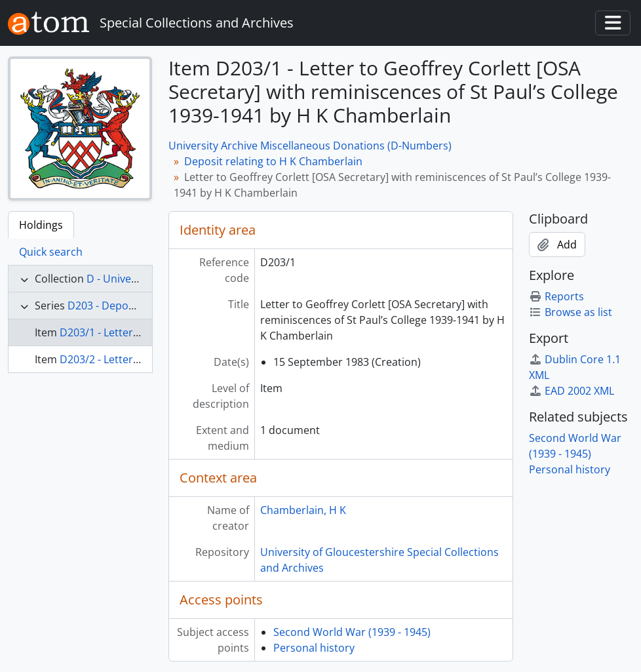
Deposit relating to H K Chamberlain (273, 161)
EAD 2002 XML (572, 391)
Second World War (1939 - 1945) (352, 632)
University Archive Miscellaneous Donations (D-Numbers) (310, 146)
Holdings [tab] (41, 225)
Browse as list (571, 312)
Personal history (314, 648)
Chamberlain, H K (303, 510)
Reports (556, 296)
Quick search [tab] (51, 252)
